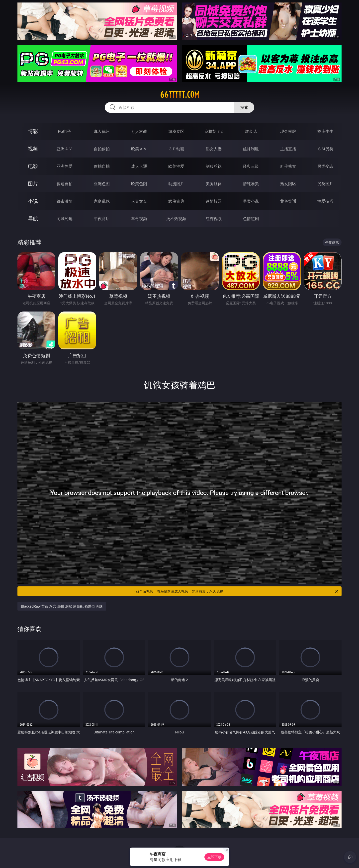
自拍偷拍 (102, 149)
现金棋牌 (288, 131)
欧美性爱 (176, 166)
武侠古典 (176, 201)
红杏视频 (214, 219)
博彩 (33, 131)
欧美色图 (139, 184)
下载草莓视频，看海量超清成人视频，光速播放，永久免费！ (236, 591)
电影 (33, 166)
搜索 (244, 107)
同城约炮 (65, 219)
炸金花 (251, 131)
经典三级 (251, 166)
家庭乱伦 (102, 201)
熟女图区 (288, 184)
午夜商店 (102, 219)
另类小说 (251, 201)
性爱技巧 (325, 201)
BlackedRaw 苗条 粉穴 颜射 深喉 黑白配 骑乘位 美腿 (62, 606)
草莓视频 (139, 219)
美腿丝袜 (214, 184)
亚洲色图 (102, 184)
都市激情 (65, 201)
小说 (33, 201)
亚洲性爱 (65, 166)
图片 (33, 184)
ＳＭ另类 (325, 149)
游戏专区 (176, 131)
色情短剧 (251, 219)
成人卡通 (139, 166)
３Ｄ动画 (176, 149)
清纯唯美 (251, 184)
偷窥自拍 (65, 184)
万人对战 (139, 131)
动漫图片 (176, 184)
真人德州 (102, 131)
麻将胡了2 (214, 131)
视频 (33, 149)
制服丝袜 (214, 166)
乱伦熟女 (288, 166)
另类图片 (325, 184)
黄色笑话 (288, 201)
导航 (33, 218)
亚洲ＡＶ (65, 149)
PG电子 (64, 131)
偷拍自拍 (102, 166)
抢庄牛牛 (325, 131)
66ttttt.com (180, 95)
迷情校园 (214, 201)
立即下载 (214, 857)
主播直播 (288, 149)
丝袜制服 (251, 149)
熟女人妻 (214, 149)
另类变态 (325, 166)
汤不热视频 (176, 219)
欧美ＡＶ (139, 149)
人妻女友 (139, 201)
